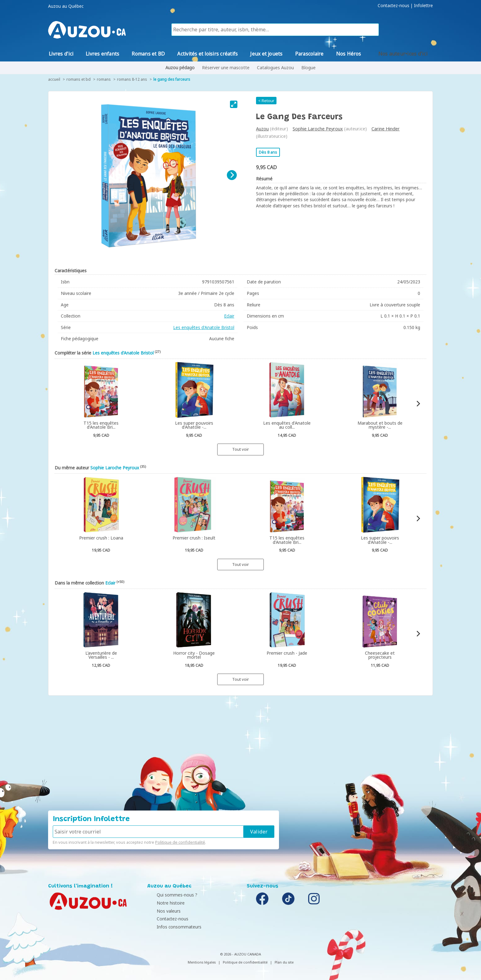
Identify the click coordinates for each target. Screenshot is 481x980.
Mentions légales (202, 962)
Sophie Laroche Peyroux (318, 129)
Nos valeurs (161, 911)
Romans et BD (79, 79)
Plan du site (284, 962)
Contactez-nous (393, 6)
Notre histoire (163, 903)
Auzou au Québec (66, 6)
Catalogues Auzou (275, 68)
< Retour (266, 101)
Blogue (308, 68)
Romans (104, 79)
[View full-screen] (234, 104)
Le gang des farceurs (172, 79)
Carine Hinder (386, 129)
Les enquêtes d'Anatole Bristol (204, 327)
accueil (54, 79)
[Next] (232, 175)
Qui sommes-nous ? (169, 895)
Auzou (262, 129)
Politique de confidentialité (180, 842)
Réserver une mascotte (226, 68)
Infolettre (423, 6)
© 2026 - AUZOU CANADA (240, 954)
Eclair (229, 316)
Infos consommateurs (171, 927)
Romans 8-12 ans (132, 79)
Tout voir (240, 449)
